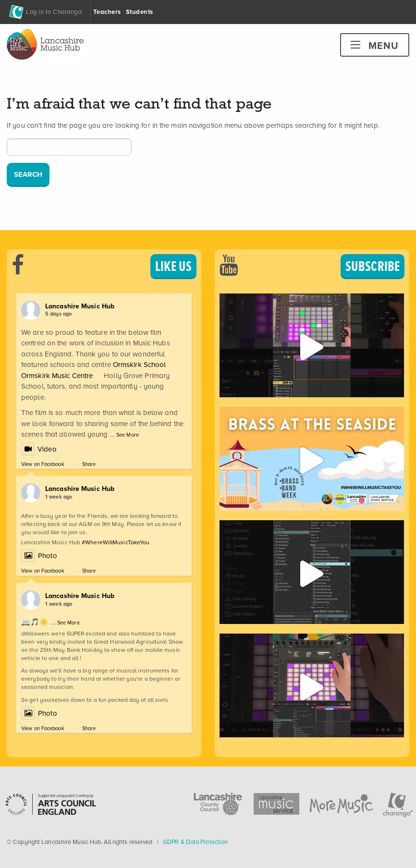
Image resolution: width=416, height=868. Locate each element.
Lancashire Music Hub (80, 306)
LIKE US (173, 266)
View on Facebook (43, 464)
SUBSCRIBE (373, 266)
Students (140, 12)
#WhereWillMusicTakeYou (116, 542)
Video (39, 449)
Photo (39, 556)
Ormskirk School (140, 365)
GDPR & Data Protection (195, 842)
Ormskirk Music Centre (57, 376)
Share (89, 464)
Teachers (107, 12)
